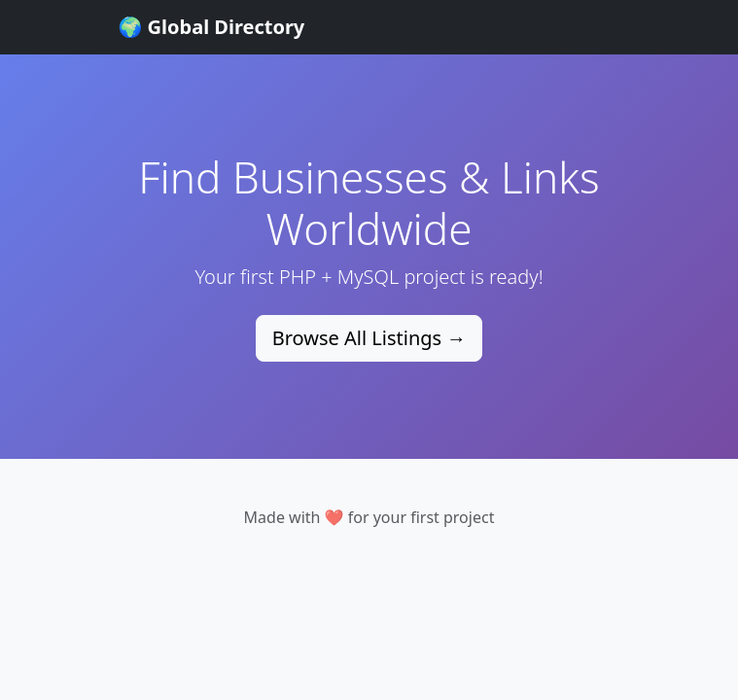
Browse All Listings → (369, 338)
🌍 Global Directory (212, 27)
